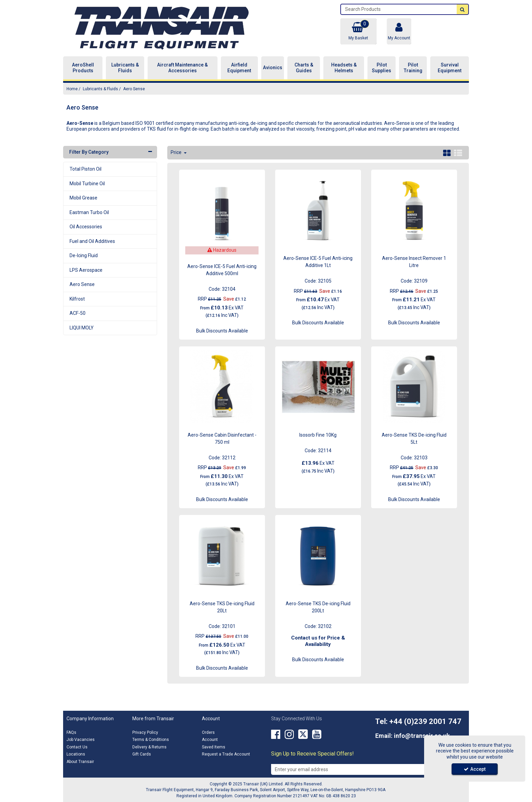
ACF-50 (78, 313)
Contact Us (77, 747)
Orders (208, 732)
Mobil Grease (83, 198)
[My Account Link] (399, 31)
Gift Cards (142, 754)
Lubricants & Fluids (125, 68)
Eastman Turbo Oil (89, 212)
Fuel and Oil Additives (92, 241)
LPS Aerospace (86, 270)
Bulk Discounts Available (222, 331)
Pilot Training (413, 68)
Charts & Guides (304, 68)
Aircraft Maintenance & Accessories (182, 68)
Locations (76, 754)
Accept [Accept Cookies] (475, 769)
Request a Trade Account (226, 754)
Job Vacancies (81, 740)
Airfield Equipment (239, 68)
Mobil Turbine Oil (87, 184)
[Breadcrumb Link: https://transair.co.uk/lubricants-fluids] (100, 89)
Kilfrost (77, 299)
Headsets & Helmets (344, 68)
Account (210, 740)
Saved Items (214, 747)
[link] (276, 734)
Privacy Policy (145, 732)
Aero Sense (82, 284)
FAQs (71, 732)
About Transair (80, 762)
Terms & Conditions (151, 740)
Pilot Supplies (382, 68)
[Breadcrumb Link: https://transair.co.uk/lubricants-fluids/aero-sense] (134, 89)
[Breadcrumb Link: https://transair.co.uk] (72, 89)
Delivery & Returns (149, 747)
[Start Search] (462, 9)
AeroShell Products (83, 68)
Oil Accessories (86, 227)
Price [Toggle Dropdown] (177, 152)
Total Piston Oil (85, 169)
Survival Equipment (450, 68)
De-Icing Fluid (84, 255)
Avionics (273, 68)
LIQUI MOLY (82, 328)
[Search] (399, 9)
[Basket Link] (358, 31)
